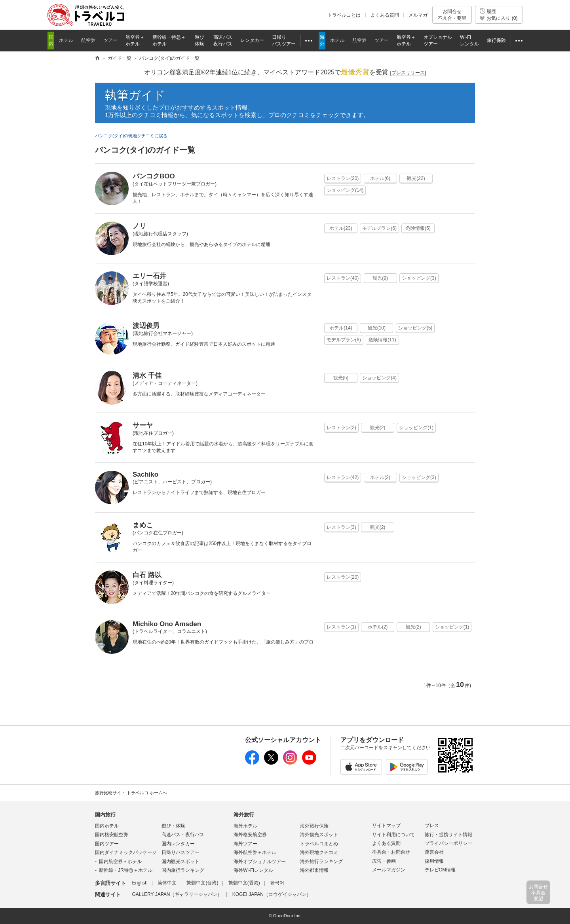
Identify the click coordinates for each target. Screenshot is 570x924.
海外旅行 (244, 815)
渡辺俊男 (146, 326)
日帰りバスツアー (180, 852)
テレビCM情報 (440, 870)
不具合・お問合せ (391, 852)
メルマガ (418, 15)
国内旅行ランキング (183, 870)
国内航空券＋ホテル (120, 862)
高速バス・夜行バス (183, 835)
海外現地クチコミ (319, 852)
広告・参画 (384, 861)
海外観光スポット (319, 835)
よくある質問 (385, 15)
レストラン (343, 178)
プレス (432, 826)
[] (408, 73)
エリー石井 (149, 276)
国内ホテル (107, 826)
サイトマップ (386, 826)
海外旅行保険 (314, 826)
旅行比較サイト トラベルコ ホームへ (131, 793)
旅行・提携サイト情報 (448, 835)
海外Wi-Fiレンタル (253, 870)
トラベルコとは (344, 15)
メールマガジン (389, 870)
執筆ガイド (135, 95)
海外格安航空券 (250, 835)
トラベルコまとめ (319, 844)
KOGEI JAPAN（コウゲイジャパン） (272, 894)
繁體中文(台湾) (202, 883)
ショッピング (345, 190)
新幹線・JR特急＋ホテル (126, 870)
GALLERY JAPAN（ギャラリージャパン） (177, 894)
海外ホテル (245, 826)
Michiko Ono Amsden (167, 624)
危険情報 (418, 228)
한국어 (277, 883)
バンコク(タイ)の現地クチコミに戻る (131, 136)
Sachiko (145, 474)
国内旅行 (105, 815)
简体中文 (167, 883)
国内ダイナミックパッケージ (126, 852)
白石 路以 (147, 575)
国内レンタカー (178, 844)
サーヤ (143, 425)
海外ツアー (245, 844)
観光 (416, 178)
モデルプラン (379, 228)
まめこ (143, 525)
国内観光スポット (180, 862)
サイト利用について (393, 835)
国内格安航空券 (112, 835)
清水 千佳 (147, 376)
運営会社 (434, 852)
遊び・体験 (173, 826)
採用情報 (434, 861)
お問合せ (452, 15)
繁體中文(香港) (244, 883)
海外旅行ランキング (321, 862)
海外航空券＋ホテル (255, 852)
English (140, 883)
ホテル (380, 178)
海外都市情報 (314, 870)
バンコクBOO (154, 176)
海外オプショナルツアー (260, 862)
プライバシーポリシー (448, 843)
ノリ (139, 226)
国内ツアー (107, 844)
